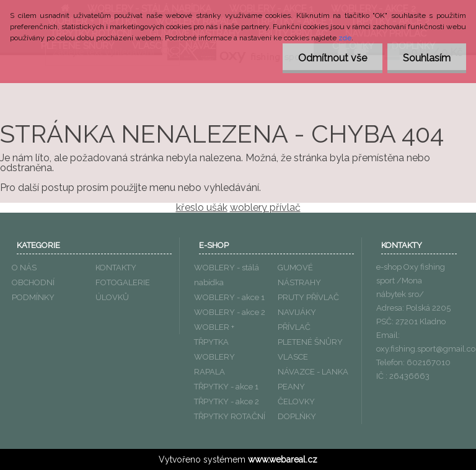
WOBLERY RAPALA (214, 364)
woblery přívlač (265, 207)
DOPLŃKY (297, 416)
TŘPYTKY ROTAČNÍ (230, 416)
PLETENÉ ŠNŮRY (310, 342)
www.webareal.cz (283, 459)
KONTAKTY (116, 268)
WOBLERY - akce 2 (230, 312)
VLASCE (293, 357)
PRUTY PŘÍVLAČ (308, 297)
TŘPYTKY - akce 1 (226, 387)
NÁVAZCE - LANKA (313, 372)
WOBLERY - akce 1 (229, 297)
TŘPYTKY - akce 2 (227, 401)
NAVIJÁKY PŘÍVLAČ (297, 320)
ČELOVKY (296, 401)
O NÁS (24, 268)
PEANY (291, 387)
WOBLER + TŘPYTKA (214, 335)
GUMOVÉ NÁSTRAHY (299, 275)
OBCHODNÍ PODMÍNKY (33, 290)
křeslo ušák (202, 207)
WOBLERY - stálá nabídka (227, 275)
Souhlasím (427, 58)
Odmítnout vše (333, 58)
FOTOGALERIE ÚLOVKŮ (123, 290)
